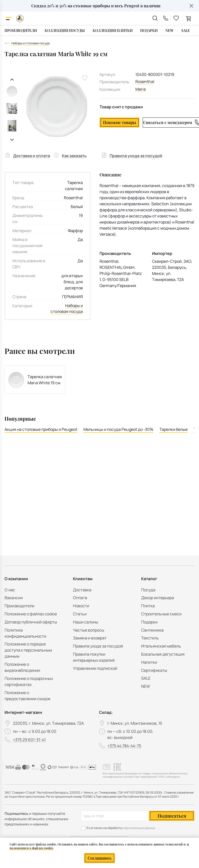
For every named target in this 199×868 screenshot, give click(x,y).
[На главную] (20, 18)
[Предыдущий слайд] (12, 80)
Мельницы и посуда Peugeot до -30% (118, 430)
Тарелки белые (173, 430)
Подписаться (172, 816)
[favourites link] (176, 18)
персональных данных (139, 828)
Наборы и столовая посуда (67, 309)
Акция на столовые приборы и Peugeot (41, 430)
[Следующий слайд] (12, 140)
